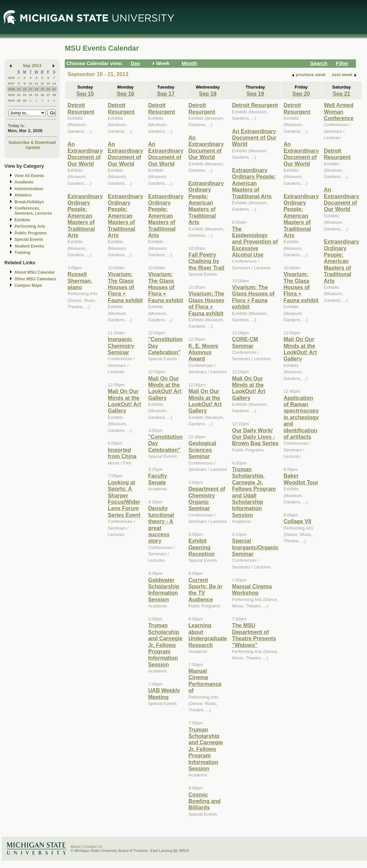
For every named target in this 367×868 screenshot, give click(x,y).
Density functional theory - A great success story (161, 524)
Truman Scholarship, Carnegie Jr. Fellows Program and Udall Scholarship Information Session (254, 492)
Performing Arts (30, 226)
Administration (29, 189)
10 (30, 83)
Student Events (29, 246)
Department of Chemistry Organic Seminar (207, 498)
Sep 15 (85, 94)
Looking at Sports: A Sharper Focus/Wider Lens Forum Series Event (124, 499)
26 (42, 95)
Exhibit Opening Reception (201, 547)
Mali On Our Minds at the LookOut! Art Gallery (124, 401)
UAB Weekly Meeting (164, 693)
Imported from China (122, 453)
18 (36, 89)
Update (33, 147)
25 (36, 95)
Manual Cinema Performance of (205, 681)
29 (19, 100)
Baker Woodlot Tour (301, 479)
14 (54, 83)
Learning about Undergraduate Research (208, 635)
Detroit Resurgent (81, 108)
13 (48, 83)
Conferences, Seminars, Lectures (33, 211)
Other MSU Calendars (35, 279)
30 (25, 100)
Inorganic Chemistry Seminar (121, 346)
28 (54, 95)
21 (54, 89)
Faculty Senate (158, 479)
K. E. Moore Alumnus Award (203, 352)
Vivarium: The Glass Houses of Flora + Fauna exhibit (125, 287)
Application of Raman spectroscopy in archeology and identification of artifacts (301, 417)
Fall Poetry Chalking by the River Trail (206, 261)
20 (48, 89)
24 (30, 95)
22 (19, 95)
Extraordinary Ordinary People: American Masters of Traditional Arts (85, 216)
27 (48, 95)
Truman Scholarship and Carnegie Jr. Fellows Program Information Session (165, 645)
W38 (11, 89)
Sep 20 (301, 94)
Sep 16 (126, 94)
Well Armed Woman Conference (339, 112)
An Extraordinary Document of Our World (85, 154)
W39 (11, 95)
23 (25, 95)
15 (19, 89)
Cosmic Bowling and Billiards (204, 801)
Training (22, 253)
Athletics (23, 195)
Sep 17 (166, 94)
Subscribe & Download (32, 142)
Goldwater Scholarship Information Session (164, 590)
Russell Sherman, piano (80, 281)
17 (30, 89)
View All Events (29, 176)
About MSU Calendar (35, 272)
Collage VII (297, 521)
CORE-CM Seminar (245, 342)
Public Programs (31, 233)
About (76, 847)
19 (42, 89)
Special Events (29, 239)
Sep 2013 (32, 66)
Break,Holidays (29, 202)
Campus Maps (28, 285)
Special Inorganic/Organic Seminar (255, 547)
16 (25, 89)
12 (42, 83)
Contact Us (93, 847)
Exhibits (22, 220)
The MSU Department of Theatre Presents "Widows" (254, 635)
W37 (11, 83)
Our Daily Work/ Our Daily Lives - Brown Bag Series (255, 437)
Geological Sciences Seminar (202, 450)
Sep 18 (208, 94)
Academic (24, 182)
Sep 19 (255, 94)
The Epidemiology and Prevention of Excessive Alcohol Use (255, 242)
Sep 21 (341, 94)
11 (36, 83)
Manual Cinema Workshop (252, 589)
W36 (11, 78)
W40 (11, 100)
